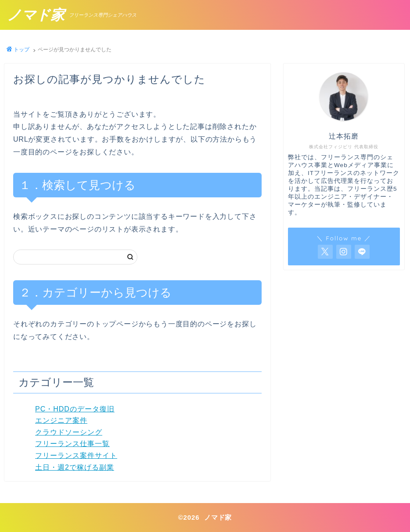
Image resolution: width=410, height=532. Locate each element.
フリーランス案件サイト (76, 455)
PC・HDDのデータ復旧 (75, 409)
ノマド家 (36, 15)
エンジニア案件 (61, 420)
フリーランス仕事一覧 (72, 444)
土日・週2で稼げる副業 (75, 467)
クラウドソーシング (69, 432)
